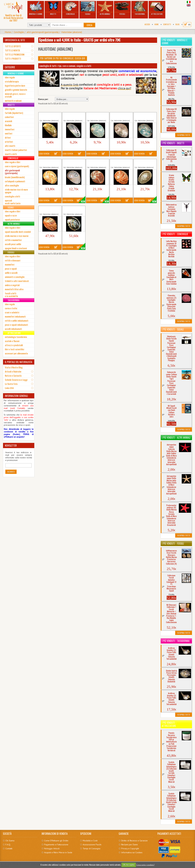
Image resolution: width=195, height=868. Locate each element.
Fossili (122, 8)
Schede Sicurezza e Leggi (16, 380)
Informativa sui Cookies (132, 852)
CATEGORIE (10, 67)
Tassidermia (140, 8)
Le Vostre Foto (11, 384)
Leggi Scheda (44, 154)
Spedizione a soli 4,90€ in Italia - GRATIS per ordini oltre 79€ (80, 40)
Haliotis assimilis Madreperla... (118, 116)
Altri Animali (105, 8)
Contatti (167, 24)
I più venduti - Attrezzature (169, 724)
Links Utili (9, 388)
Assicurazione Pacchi (92, 845)
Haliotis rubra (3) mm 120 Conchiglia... (144, 162)
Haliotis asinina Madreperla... (70, 116)
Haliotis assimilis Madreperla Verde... (144, 116)
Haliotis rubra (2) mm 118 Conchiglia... (120, 162)
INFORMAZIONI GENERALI (16, 396)
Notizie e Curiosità (13, 376)
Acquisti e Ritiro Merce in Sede (58, 852)
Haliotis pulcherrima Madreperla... (72, 162)
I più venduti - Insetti (173, 143)
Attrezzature (157, 8)
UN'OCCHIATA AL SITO (15, 40)
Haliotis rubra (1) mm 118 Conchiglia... (97, 162)
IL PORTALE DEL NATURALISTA (19, 362)
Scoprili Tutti (184, 135)
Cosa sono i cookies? (145, 865)
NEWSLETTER (11, 446)
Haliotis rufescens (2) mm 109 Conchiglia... (73, 209)
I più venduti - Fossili (173, 544)
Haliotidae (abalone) (72, 32)
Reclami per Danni (129, 845)
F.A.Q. (8, 845)
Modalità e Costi (90, 841)
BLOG (177, 24)
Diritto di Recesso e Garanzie (134, 841)
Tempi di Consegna (91, 848)
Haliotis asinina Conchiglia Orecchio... (49, 116)
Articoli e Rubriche (13, 371)
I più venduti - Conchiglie (175, 234)
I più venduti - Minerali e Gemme (175, 42)
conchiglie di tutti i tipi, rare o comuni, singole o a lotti (65, 66)
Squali (88, 8)
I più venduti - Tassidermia (176, 641)
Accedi (147, 24)
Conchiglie (70, 8)
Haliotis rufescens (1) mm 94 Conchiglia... (49, 209)
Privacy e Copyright (130, 848)
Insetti (53, 8)
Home (157, 24)
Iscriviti (11, 472)
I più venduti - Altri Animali (176, 438)
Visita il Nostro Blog (14, 367)
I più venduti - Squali (173, 329)
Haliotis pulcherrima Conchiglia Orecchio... (49, 162)
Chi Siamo (10, 841)
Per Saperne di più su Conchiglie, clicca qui (63, 58)
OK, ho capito (129, 865)
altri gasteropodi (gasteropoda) (43, 32)
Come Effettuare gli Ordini (56, 841)
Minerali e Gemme (36, 8)
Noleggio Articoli (52, 848)
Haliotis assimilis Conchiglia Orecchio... (97, 116)
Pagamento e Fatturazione (56, 845)
